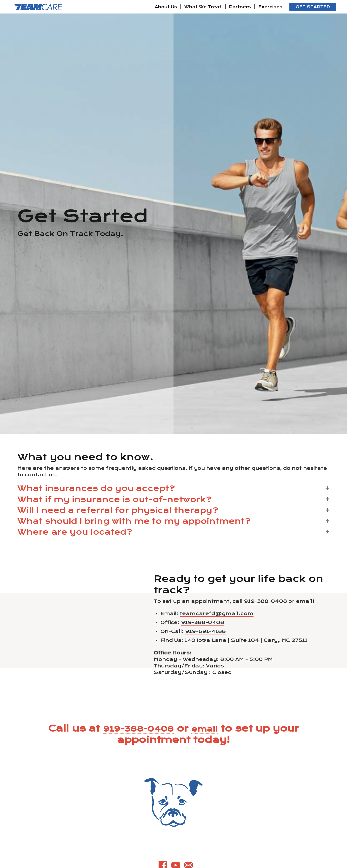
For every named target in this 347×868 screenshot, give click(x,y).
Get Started (313, 7)
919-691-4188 (205, 631)
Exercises (270, 7)
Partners (240, 7)
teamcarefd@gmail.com (216, 614)
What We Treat (203, 7)
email (303, 601)
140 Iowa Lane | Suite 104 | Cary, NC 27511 (245, 640)
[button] (173, 488)
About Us (166, 7)
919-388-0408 (265, 601)
